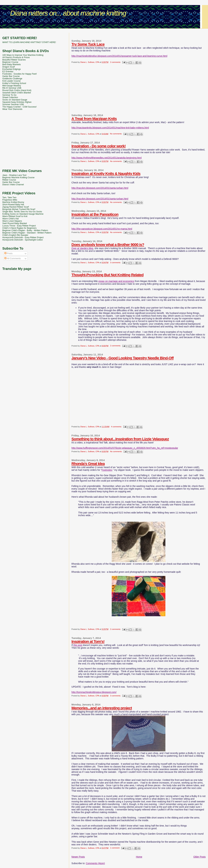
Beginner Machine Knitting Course (18, 178)
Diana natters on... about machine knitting (68, 13)
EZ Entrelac (8, 72)
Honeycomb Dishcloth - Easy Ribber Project (23, 237)
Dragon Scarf (9, 67)
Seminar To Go (9, 95)
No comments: (116, 134)
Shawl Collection (10, 97)
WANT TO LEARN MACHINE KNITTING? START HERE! (29, 42)
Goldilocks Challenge (12, 79)
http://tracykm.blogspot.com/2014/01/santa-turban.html (100, 188)
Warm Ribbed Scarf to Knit (15, 216)
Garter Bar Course (11, 76)
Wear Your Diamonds (12, 109)
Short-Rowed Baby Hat (13, 205)
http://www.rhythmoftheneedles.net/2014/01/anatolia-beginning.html (107, 158)
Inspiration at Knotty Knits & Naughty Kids (106, 174)
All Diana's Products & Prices (16, 57)
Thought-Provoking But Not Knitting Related (107, 275)
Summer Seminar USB (13, 104)
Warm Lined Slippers (12, 221)
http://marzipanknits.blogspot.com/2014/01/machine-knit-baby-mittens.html (110, 128)
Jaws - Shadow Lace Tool (14, 175)
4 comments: (117, 427)
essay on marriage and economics (116, 281)
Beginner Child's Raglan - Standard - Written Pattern (27, 233)
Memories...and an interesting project (102, 708)
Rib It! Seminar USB (12, 88)
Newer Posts (78, 857)
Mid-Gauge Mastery (12, 86)
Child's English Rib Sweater (15, 235)
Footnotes (107, 470)
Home (139, 857)
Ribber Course (9, 180)
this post (78, 645)
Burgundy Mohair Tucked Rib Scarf (19, 209)
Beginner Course (10, 62)
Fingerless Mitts (10, 200)
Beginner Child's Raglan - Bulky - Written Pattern (25, 230)
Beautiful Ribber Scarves (14, 60)
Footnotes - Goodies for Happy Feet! (20, 74)
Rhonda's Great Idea (88, 464)
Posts (8, 253)
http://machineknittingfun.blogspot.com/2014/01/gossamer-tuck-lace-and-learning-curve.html (119, 56)
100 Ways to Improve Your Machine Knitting (23, 55)
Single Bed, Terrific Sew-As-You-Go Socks (22, 212)
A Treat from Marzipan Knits (94, 119)
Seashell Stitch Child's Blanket (17, 93)
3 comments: (116, 263)
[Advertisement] (104, 31)
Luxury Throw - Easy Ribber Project (19, 226)
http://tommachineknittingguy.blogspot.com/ (94, 692)
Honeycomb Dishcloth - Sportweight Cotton (23, 240)
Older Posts (200, 857)
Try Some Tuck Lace (88, 44)
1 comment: (115, 848)
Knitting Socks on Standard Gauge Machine (23, 214)
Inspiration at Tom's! (88, 642)
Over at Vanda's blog (82, 248)
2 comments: (116, 62)
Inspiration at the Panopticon (95, 214)
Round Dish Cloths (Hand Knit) (17, 90)
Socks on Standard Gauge (15, 100)
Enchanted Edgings (12, 69)
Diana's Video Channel (13, 185)
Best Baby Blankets (11, 64)
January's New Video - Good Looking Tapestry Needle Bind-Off (123, 358)
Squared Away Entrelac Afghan (17, 102)
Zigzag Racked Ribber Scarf (16, 207)
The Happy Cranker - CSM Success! (19, 107)
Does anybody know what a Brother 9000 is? (108, 245)
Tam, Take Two (9, 198)
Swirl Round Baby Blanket (15, 223)
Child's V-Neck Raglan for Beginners (19, 228)
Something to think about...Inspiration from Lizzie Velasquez (120, 439)
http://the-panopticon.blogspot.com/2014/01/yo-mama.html (102, 229)
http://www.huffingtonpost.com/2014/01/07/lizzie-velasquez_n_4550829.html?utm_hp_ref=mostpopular (125, 448)
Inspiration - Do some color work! (99, 146)
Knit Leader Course (11, 81)
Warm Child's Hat (10, 219)
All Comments (13, 258)
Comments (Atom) (95, 863)
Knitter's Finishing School (14, 83)
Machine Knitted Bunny (13, 202)
